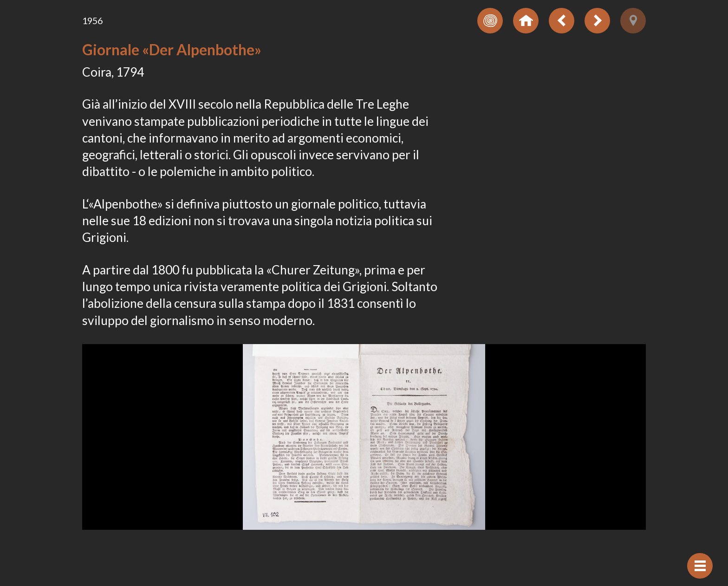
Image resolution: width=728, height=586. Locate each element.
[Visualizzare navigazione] (700, 566)
